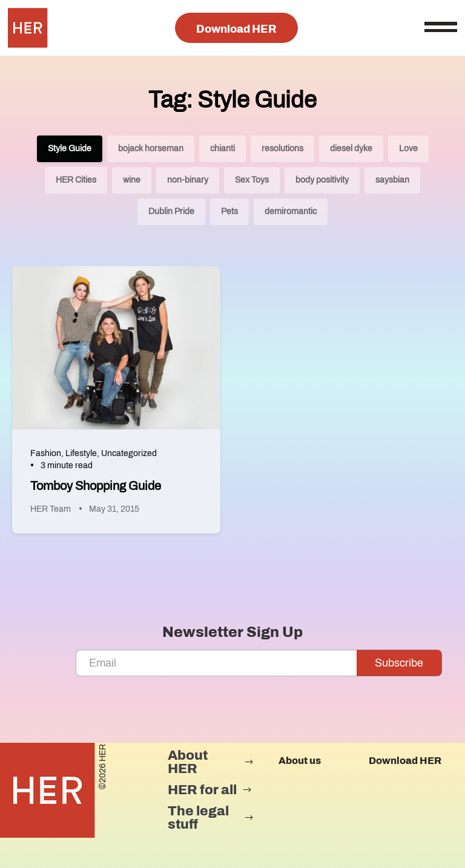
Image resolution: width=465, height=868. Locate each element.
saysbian (392, 180)
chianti (223, 148)
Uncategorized (129, 453)
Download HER (236, 29)
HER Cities (76, 180)
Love (408, 148)
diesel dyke (351, 148)
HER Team (51, 509)
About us (300, 761)
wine (132, 180)
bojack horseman (151, 148)
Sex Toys (252, 180)
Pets (229, 211)
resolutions (282, 148)
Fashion (46, 453)
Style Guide (70, 148)
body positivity (322, 180)
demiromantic (291, 211)
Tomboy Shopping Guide (96, 486)
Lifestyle (81, 453)
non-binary (188, 180)
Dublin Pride (171, 211)
